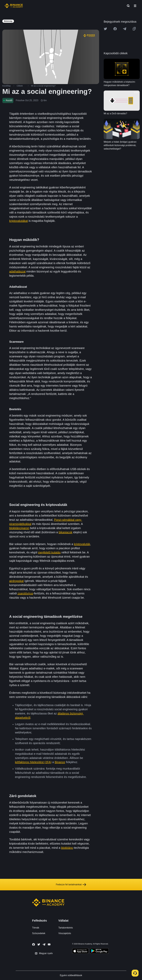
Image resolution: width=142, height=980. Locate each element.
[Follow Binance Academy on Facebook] (34, 944)
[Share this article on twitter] (105, 29)
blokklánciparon (19, 528)
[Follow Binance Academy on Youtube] (49, 944)
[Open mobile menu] (135, 6)
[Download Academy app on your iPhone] (80, 951)
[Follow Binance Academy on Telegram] (44, 944)
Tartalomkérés (66, 928)
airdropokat (16, 581)
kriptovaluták (82, 544)
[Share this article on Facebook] (115, 29)
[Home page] (14, 6)
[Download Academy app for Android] (99, 951)
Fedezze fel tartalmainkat (71, 885)
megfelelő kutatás (49, 552)
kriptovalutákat (19, 221)
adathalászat (17, 271)
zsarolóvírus (25, 593)
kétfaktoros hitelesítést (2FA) (33, 762)
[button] (135, 6)
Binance (60, 762)
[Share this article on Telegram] (125, 29)
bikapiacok (66, 532)
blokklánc (67, 848)
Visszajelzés (65, 933)
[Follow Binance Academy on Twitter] (39, 944)
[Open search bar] (127, 6)
